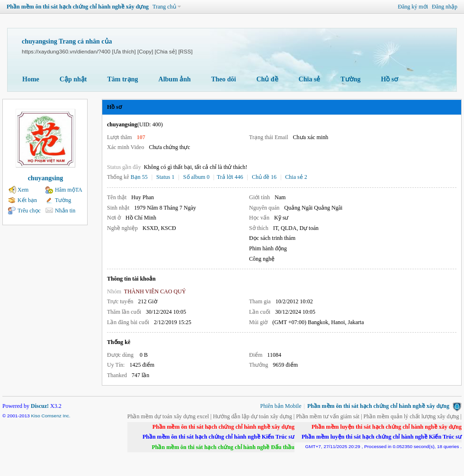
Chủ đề (267, 79)
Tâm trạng (122, 79)
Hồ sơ (389, 79)
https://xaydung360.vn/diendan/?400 (66, 51)
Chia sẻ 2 (296, 177)
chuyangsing (46, 178)
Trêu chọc (29, 211)
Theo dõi (224, 79)
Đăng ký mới (413, 7)
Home (31, 79)
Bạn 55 (139, 177)
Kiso (35, 416)
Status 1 (165, 177)
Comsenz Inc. (56, 416)
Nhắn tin (65, 211)
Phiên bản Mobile (281, 406)
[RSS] (185, 51)
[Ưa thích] (124, 51)
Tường (350, 79)
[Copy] (145, 51)
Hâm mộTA (69, 190)
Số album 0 (196, 177)
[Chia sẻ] (166, 51)
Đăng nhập (445, 7)
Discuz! (40, 406)
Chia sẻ (310, 79)
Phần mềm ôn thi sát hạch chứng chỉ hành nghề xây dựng (78, 7)
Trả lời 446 (230, 177)
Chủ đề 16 (264, 177)
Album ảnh (175, 79)
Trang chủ (164, 7)
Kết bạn (27, 200)
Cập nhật (73, 79)
